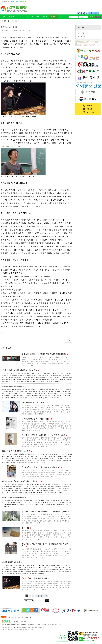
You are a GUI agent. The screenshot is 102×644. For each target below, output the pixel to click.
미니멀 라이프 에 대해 (12, 562)
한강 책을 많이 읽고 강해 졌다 (35, 403)
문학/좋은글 (6, 21)
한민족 (45, 17)
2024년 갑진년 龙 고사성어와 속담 (17, 451)
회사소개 (16, 622)
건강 (61, 17)
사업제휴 (24, 622)
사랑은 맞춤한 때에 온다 (13, 386)
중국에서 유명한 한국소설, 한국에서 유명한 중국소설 (44, 435)
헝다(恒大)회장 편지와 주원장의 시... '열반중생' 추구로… (46, 512)
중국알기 (30, 17)
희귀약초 (12, 17)
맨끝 (45, 596)
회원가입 (98, 17)
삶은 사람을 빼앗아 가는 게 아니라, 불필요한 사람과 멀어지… (45, 545)
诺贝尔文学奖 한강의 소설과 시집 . (37, 419)
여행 (38, 17)
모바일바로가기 (62, 637)
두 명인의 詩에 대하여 (35, 578)
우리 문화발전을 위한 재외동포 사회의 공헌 (21, 370)
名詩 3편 (26, 528)
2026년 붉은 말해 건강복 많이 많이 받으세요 (20, 617)
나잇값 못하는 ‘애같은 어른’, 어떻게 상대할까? (22, 481)
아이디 (71, 17)
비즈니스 (21, 17)
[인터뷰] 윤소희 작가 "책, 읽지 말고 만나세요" (42, 467)
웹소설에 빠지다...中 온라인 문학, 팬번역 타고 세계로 (45, 354)
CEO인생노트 (16, 21)
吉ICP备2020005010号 (18, 627)
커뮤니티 (53, 17)
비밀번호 (82, 17)
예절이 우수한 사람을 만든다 (15, 497)
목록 (69, 341)
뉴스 (4, 17)
